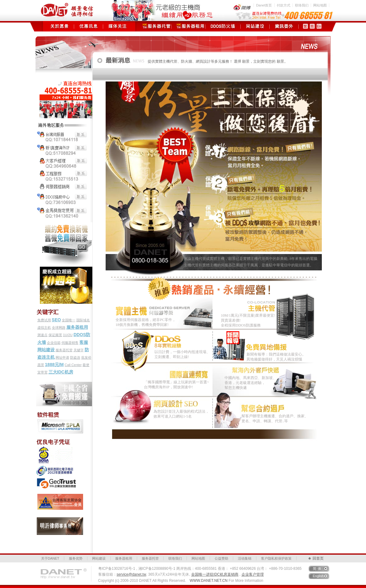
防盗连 (75, 357)
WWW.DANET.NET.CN (209, 581)
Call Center (73, 365)
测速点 (42, 335)
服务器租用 (188, 26)
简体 (318, 569)
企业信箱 (54, 343)
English (318, 576)
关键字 (79, 350)
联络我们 (302, 5)
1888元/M (55, 365)
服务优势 (76, 558)
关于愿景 (59, 26)
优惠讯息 (88, 26)
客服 (84, 342)
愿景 (41, 365)
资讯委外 (284, 26)
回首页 (318, 558)
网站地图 (320, 5)
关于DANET (50, 558)
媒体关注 (118, 26)
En (319, 26)
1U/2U (68, 335)
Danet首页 (264, 5)
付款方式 (284, 5)
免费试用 (44, 320)
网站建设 (255, 26)
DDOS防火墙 (223, 26)
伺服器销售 (70, 343)
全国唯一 (69, 320)
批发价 (86, 357)
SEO (57, 320)
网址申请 (62, 357)
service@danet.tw (132, 574)
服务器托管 (154, 26)
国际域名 (83, 320)
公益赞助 (221, 558)
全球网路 (59, 327)
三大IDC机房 (61, 372)
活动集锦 (245, 558)
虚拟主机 (44, 327)
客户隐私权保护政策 (276, 558)
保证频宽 (55, 335)
